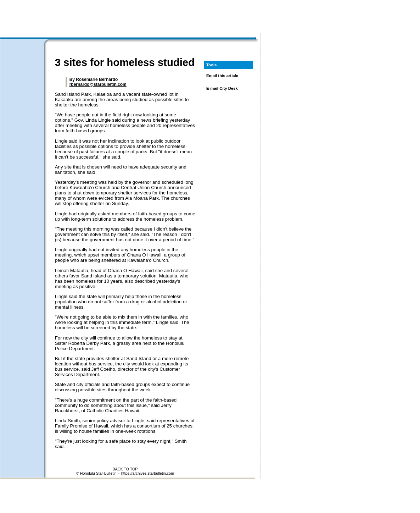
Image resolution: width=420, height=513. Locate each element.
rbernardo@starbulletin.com (98, 84)
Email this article (222, 76)
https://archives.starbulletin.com (148, 473)
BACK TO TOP (125, 469)
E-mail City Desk (222, 88)
